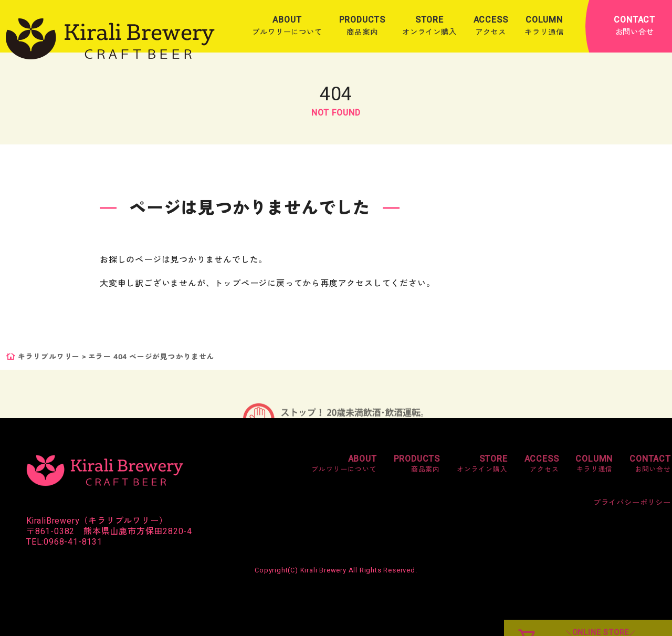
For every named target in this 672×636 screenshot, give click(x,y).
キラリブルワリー (49, 357)
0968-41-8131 (73, 542)
